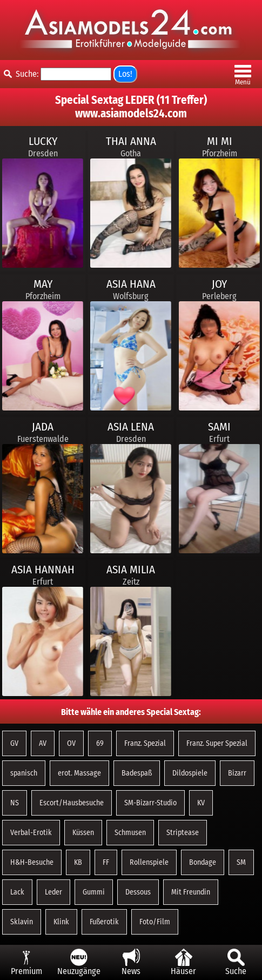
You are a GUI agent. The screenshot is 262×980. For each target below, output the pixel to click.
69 (100, 743)
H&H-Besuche (32, 862)
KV (201, 803)
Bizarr (237, 773)
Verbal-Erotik (31, 833)
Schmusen (130, 833)
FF (106, 862)
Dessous (138, 892)
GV (14, 743)
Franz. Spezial (145, 743)
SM (241, 862)
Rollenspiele (149, 862)
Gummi (94, 892)
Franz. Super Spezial (217, 743)
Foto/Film (155, 922)
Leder (53, 892)
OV (71, 743)
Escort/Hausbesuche (72, 803)
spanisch (24, 773)
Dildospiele (190, 773)
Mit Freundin (191, 892)
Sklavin (22, 922)
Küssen (83, 833)
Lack (17, 892)
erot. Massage (79, 773)
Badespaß (137, 773)
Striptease (183, 833)
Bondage (203, 862)
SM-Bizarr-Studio (150, 803)
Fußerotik (104, 922)
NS (15, 803)
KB (78, 862)
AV (43, 743)
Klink (61, 922)
